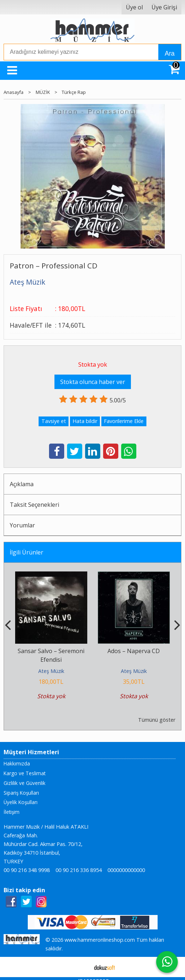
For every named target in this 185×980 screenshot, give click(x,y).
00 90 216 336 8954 (79, 870)
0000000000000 (126, 870)
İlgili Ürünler (27, 552)
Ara (170, 53)
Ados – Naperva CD (134, 651)
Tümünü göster (157, 720)
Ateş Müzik (51, 671)
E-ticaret (81, 967)
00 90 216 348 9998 (27, 870)
